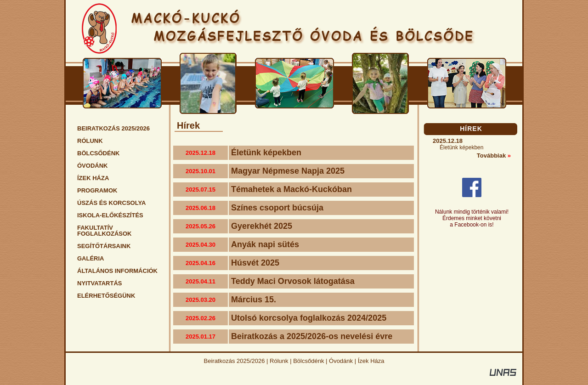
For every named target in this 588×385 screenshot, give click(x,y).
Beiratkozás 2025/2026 (235, 361)
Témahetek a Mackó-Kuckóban (291, 189)
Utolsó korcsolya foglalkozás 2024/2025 (309, 318)
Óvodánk (341, 361)
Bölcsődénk (308, 361)
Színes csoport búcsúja (277, 208)
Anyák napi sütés (265, 244)
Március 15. (254, 300)
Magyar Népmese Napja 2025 (288, 171)
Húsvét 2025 (255, 263)
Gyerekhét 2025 (262, 226)
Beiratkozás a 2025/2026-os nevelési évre (312, 336)
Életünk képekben (266, 153)
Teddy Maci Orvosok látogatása (293, 281)
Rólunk (279, 361)
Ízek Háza (371, 361)
